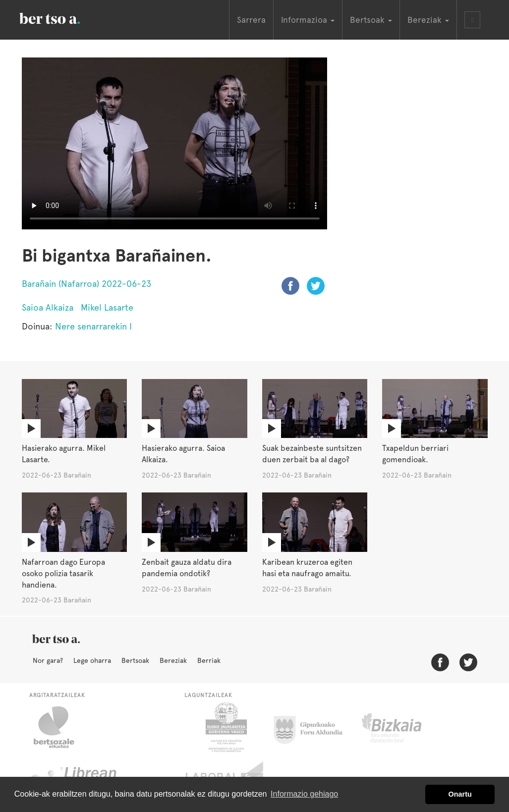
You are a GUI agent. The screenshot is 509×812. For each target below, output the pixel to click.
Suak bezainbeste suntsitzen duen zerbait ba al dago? (312, 454)
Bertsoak (135, 660)
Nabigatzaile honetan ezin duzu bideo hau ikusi (175, 143)
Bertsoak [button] (371, 20)
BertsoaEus (64, 17)
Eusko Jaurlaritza (225, 727)
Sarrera (251, 20)
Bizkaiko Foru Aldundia (403, 727)
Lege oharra (92, 660)
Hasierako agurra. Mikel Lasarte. (64, 454)
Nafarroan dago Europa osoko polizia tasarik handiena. (63, 573)
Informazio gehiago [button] (304, 794)
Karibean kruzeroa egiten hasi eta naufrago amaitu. (307, 568)
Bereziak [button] (428, 20)
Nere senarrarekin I (93, 326)
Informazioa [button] (308, 20)
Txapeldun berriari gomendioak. (415, 454)
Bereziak (173, 660)
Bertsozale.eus (60, 727)
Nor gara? (48, 660)
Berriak (209, 660)
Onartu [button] (460, 794)
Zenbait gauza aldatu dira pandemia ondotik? (187, 568)
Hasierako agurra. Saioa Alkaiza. (183, 454)
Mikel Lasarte (107, 307)
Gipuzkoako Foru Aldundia (314, 727)
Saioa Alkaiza (48, 307)
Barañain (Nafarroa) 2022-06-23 (86, 284)
